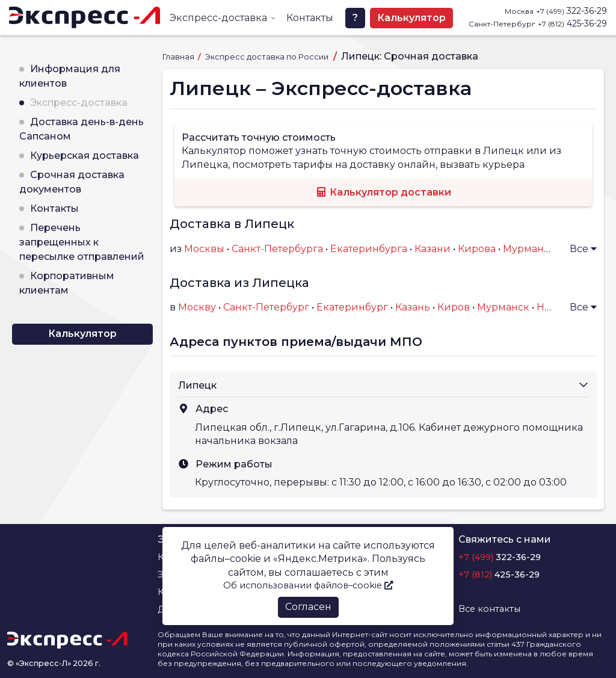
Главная (179, 57)
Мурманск (503, 307)
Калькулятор (411, 18)
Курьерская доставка (85, 156)
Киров (454, 307)
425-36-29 (572, 23)
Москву (197, 307)
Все (583, 249)
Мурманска (532, 249)
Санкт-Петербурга (277, 249)
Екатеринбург (352, 307)
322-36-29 (571, 11)
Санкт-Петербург (266, 307)
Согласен (308, 607)
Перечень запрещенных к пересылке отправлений (82, 242)
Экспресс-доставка (218, 18)
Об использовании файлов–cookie (308, 585)
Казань (413, 307)
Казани (433, 249)
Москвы (204, 249)
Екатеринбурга (369, 249)
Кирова (477, 249)
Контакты (310, 18)
